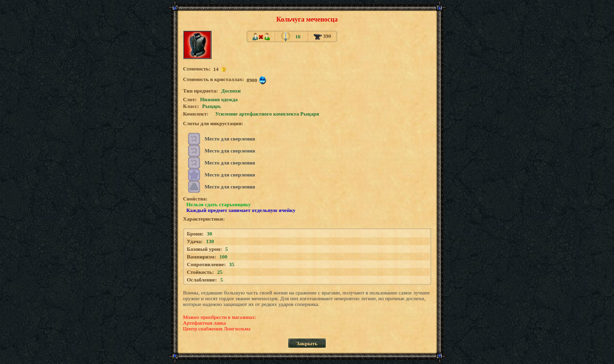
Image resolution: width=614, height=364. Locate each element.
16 (298, 36)
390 (322, 36)
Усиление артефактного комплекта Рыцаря (267, 114)
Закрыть (307, 343)
